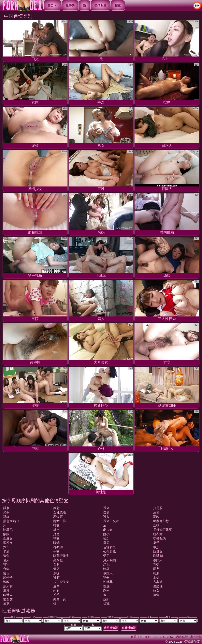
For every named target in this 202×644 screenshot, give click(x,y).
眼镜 (56, 543)
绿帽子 (8, 578)
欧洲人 (8, 595)
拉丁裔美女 (61, 582)
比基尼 (8, 530)
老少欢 (108, 530)
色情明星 (100, 5)
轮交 (56, 538)
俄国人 (108, 573)
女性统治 (60, 512)
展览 (6, 604)
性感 (106, 586)
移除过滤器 (129, 628)
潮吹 (156, 517)
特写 (6, 564)
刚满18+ (159, 556)
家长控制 (196, 637)
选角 (6, 556)
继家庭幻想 (161, 521)
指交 (56, 525)
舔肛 (6, 508)
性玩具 (108, 582)
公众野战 (109, 551)
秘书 (106, 578)
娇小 (106, 534)
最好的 (70, 5)
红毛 (106, 564)
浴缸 (6, 517)
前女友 (8, 599)
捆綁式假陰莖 (163, 530)
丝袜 (156, 525)
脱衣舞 (158, 534)
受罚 (106, 556)
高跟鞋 (58, 560)
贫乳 (106, 604)
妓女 (156, 591)
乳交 (156, 564)
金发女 (8, 538)
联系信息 (137, 637)
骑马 (106, 569)
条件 (148, 637)
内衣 (56, 591)
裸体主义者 (111, 521)
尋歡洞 (58, 547)
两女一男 (60, 521)
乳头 (106, 517)
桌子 (156, 543)
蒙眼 (6, 534)
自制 (56, 564)
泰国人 (158, 560)
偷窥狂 (158, 586)
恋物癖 (58, 517)
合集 (6, 569)
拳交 (56, 530)
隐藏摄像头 (61, 556)
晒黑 (156, 547)
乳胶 (56, 578)
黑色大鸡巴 (11, 521)
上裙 (156, 578)
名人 (6, 560)
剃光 (106, 591)
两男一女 (60, 599)
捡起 (106, 538)
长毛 (56, 595)
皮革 (56, 586)
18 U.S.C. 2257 (163, 637)
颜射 (56, 508)
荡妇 (106, 599)
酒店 (56, 569)
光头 (6, 512)
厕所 (156, 569)
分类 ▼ (52, 5)
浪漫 (6, 591)
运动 (156, 512)
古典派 (158, 582)
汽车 (6, 547)
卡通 (6, 551)
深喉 (6, 582)
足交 (56, 534)
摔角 (156, 595)
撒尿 (106, 543)
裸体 (106, 508)
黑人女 (8, 586)
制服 (156, 573)
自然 (106, 512)
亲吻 (56, 573)
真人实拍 (109, 560)
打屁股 (158, 508)
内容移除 (182, 637)
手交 (56, 551)
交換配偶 (159, 538)
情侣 (6, 573)
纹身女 (158, 551)
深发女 (8, 543)
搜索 (118, 5)
